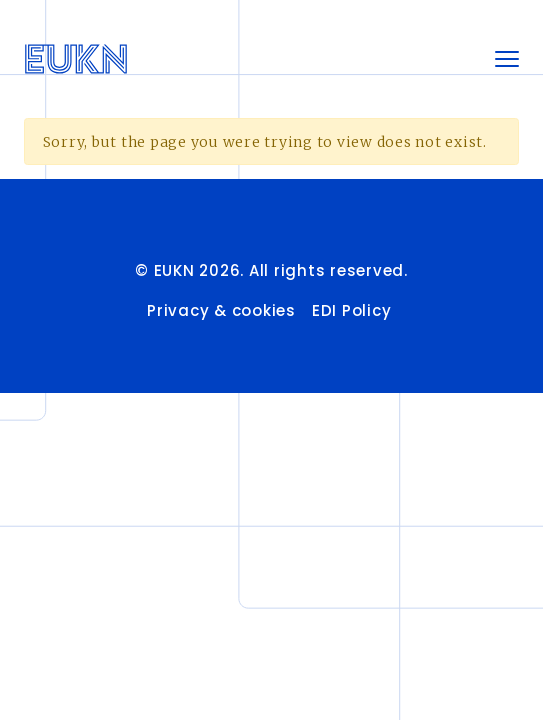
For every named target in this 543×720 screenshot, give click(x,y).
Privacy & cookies (221, 310)
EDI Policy (354, 310)
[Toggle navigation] (507, 59)
